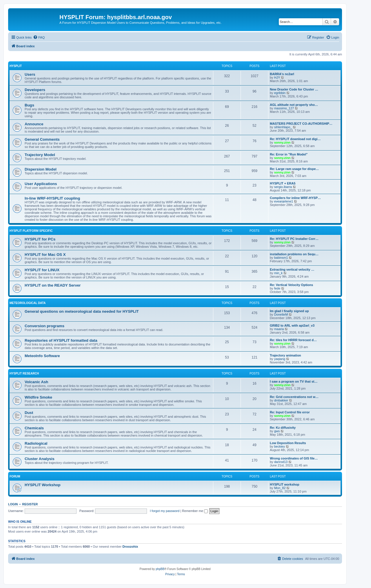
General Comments (42, 139)
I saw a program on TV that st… (294, 381)
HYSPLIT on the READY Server (53, 285)
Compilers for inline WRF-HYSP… (295, 198)
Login (13, 504)
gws (277, 431)
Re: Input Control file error (290, 412)
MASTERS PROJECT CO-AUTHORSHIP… (301, 124)
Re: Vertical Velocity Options (291, 285)
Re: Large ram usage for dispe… (294, 169)
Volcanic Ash (36, 382)
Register (30, 504)
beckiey (280, 446)
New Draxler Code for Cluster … (294, 89)
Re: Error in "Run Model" (289, 154)
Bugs (29, 105)
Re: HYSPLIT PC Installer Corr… (294, 239)
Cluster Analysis (40, 459)
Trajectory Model (40, 155)
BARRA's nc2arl (282, 74)
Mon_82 (280, 488)
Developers (35, 90)
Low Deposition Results (288, 443)
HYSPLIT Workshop (43, 485)
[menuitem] (39, 37)
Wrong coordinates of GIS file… (294, 458)
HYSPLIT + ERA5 (283, 183)
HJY (277, 77)
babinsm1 (281, 258)
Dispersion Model (41, 169)
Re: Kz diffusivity (283, 428)
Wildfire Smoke (38, 397)
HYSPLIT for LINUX (42, 270)
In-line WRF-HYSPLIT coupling (52, 198)
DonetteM (281, 314)
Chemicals (34, 428)
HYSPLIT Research (24, 373)
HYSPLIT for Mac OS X (45, 255)
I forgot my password (165, 511)
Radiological (36, 443)
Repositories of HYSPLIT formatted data (61, 340)
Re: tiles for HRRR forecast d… (293, 340)
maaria (279, 329)
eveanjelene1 (284, 201)
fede (277, 288)
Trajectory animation (285, 355)
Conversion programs (44, 326)
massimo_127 (284, 108)
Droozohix (130, 547)
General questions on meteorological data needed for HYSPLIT (82, 311)
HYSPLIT (16, 66)
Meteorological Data (28, 303)
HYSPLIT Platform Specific (31, 231)
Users (30, 74)
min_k (278, 273)
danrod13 (281, 462)
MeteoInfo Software (42, 356)
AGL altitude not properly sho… (294, 105)
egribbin (280, 93)
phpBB (160, 569)
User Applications (41, 184)
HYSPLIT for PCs (40, 239)
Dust (29, 413)
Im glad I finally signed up (289, 311)
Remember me (195, 511)
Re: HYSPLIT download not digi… (295, 139)
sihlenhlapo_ (283, 127)
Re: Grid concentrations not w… (294, 397)
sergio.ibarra (283, 187)
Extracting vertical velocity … (292, 269)
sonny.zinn (282, 142)
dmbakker (281, 400)
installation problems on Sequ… (294, 254)
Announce (34, 124)
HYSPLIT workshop (284, 484)
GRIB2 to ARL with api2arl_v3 (292, 325)
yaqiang (280, 359)
